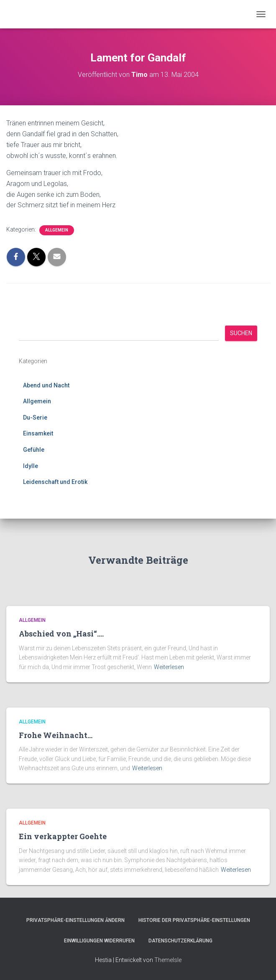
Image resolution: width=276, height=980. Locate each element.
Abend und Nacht (46, 385)
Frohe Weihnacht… (56, 735)
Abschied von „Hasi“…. (61, 634)
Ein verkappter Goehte (63, 836)
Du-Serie (35, 417)
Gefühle (34, 450)
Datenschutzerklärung (180, 941)
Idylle (31, 466)
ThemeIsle (168, 960)
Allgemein (57, 230)
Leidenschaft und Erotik (55, 482)
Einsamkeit (38, 433)
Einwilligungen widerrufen (99, 941)
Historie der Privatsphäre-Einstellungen (194, 920)
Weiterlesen (169, 667)
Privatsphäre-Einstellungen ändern (75, 920)
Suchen (241, 333)
